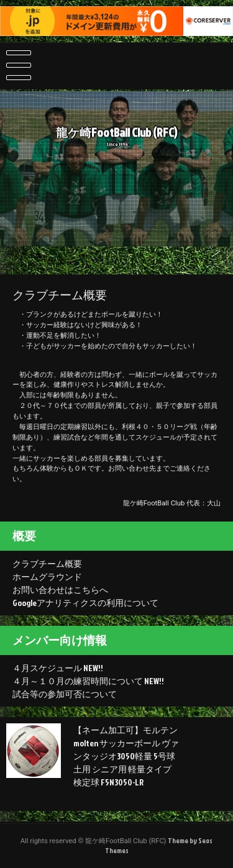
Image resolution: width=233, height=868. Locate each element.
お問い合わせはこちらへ (60, 590)
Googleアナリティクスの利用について (85, 603)
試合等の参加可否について (65, 694)
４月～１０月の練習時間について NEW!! (88, 681)
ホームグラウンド (47, 576)
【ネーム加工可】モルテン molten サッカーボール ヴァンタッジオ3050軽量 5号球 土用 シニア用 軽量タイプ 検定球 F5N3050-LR (126, 756)
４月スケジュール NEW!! (58, 668)
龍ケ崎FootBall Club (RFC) (116, 135)
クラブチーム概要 (47, 563)
